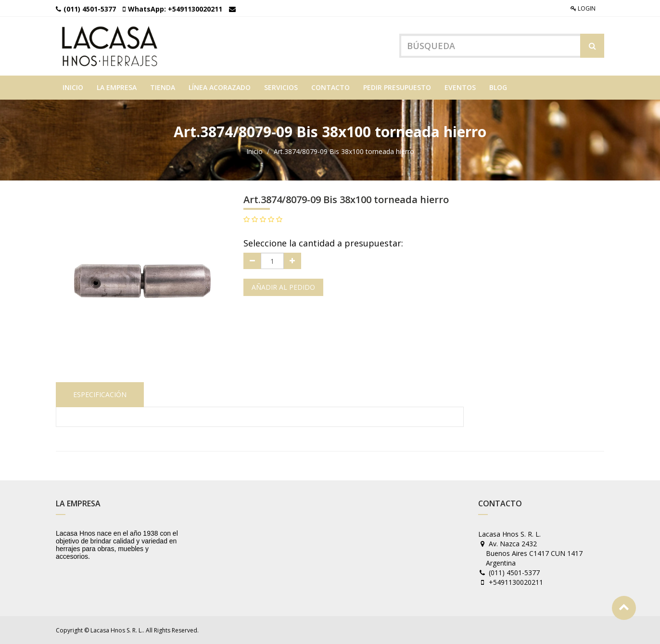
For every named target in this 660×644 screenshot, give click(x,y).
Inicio (254, 151)
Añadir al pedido (283, 287)
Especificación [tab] (100, 394)
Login (583, 8)
